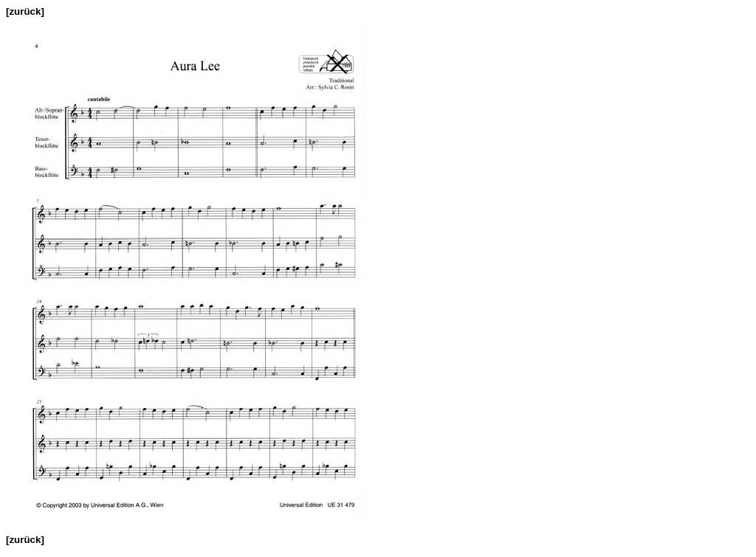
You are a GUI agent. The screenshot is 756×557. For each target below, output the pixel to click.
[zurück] (25, 11)
